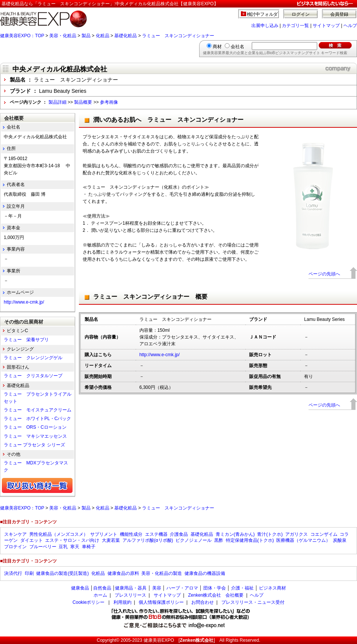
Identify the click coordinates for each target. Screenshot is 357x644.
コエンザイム (324, 534)
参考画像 (109, 102)
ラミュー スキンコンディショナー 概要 (150, 297)
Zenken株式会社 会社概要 (216, 595)
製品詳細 (57, 102)
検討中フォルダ (262, 14)
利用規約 (123, 602)
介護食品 (179, 534)
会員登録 (339, 14)
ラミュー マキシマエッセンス (35, 436)
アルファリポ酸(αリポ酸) (148, 540)
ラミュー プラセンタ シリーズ (34, 445)
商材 (217, 47)
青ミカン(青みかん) (235, 534)
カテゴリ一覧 (295, 26)
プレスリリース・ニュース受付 (253, 602)
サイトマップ (326, 26)
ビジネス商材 (272, 588)
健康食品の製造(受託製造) (62, 573)
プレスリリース (130, 595)
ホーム (100, 595)
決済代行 (13, 573)
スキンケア (15, 534)
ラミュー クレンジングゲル (33, 358)
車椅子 (89, 547)
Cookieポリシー (88, 602)
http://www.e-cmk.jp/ (160, 355)
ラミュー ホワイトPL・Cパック (37, 419)
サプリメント (104, 534)
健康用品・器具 (131, 588)
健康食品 (80, 588)
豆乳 (63, 547)
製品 (86, 36)
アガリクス (296, 534)
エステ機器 (156, 534)
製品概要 (83, 102)
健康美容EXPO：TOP (22, 36)
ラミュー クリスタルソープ (33, 376)
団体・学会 (215, 588)
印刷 (29, 573)
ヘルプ (350, 26)
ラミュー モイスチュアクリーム (38, 410)
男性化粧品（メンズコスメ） (59, 534)
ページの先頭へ (324, 274)
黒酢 (219, 540)
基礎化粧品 (126, 36)
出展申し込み (265, 26)
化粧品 (103, 36)
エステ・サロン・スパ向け (72, 540)
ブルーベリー (43, 547)
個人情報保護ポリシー (161, 602)
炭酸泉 (340, 540)
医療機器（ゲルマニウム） (303, 540)
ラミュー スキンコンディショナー (178, 36)
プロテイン (15, 547)
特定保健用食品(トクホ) (250, 540)
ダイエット (32, 540)
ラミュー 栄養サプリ (26, 340)
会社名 (237, 47)
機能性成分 (131, 534)
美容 (157, 588)
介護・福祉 (242, 588)
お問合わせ (203, 602)
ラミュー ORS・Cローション (35, 427)
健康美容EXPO (159, 640)
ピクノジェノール (194, 540)
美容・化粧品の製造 (162, 573)
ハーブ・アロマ (182, 588)
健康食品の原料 (123, 573)
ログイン (301, 14)
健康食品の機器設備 (205, 573)
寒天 (75, 547)
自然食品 (102, 588)
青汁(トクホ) (270, 534)
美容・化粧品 (63, 36)
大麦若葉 (111, 540)
